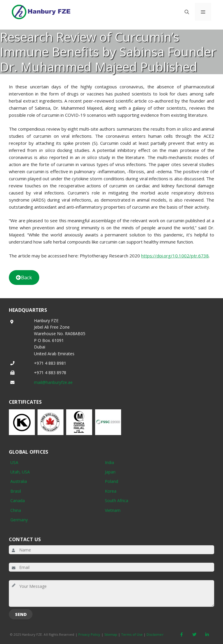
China (16, 510)
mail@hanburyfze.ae (53, 382)
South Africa (117, 501)
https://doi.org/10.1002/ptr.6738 (175, 256)
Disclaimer (155, 634)
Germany (19, 520)
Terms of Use (132, 634)
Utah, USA (20, 472)
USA (14, 462)
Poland (111, 481)
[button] (187, 12)
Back (24, 277)
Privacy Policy (89, 634)
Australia (19, 481)
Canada (18, 501)
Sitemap (111, 634)
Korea (111, 491)
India (109, 462)
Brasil (16, 491)
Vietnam (113, 510)
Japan (110, 472)
